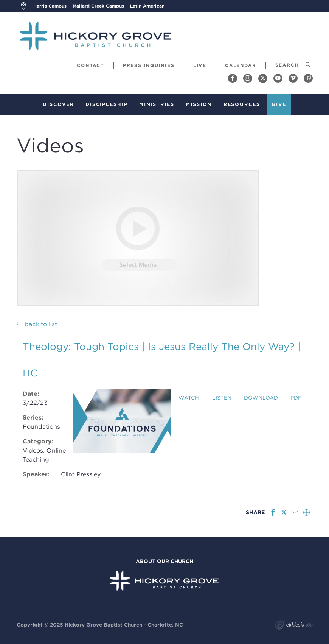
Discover (58, 104)
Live (200, 65)
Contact (91, 65)
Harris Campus (50, 6)
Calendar (241, 65)
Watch (189, 398)
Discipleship (107, 104)
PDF (296, 398)
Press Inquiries (149, 65)
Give (279, 104)
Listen (222, 398)
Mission (199, 104)
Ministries (157, 104)
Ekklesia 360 (294, 626)
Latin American (147, 6)
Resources (242, 104)
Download (261, 398)
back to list (37, 324)
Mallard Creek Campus (98, 6)
